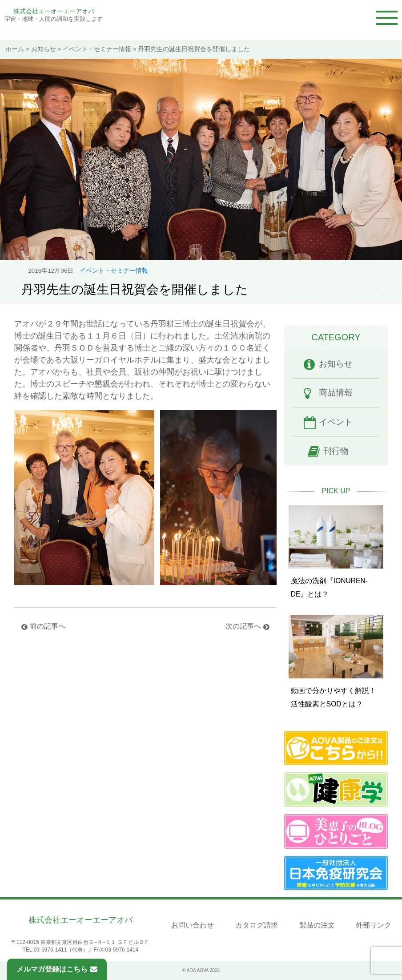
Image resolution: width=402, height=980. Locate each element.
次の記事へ (243, 626)
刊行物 (336, 451)
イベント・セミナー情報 (97, 49)
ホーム (15, 49)
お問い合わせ (193, 925)
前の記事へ (48, 626)
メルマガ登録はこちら (57, 969)
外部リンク (374, 925)
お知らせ (44, 49)
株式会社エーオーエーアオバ (54, 11)
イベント (336, 422)
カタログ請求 (257, 925)
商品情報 (336, 393)
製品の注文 (317, 925)
